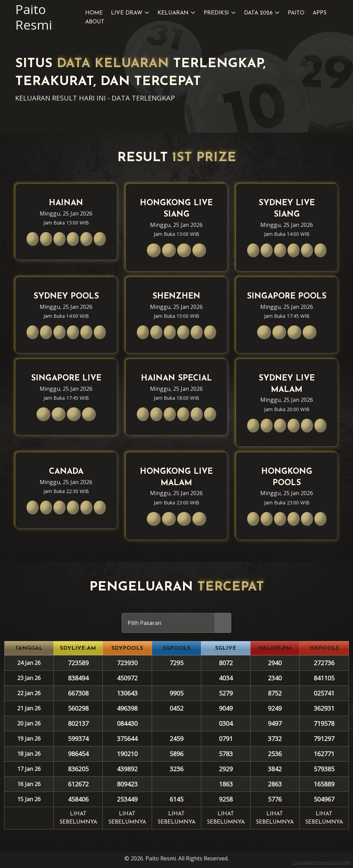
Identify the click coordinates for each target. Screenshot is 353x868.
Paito (296, 13)
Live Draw (127, 13)
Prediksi (216, 13)
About (95, 22)
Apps (320, 13)
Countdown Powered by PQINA (321, 862)
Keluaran (173, 13)
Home (94, 13)
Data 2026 (258, 13)
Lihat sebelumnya (78, 818)
